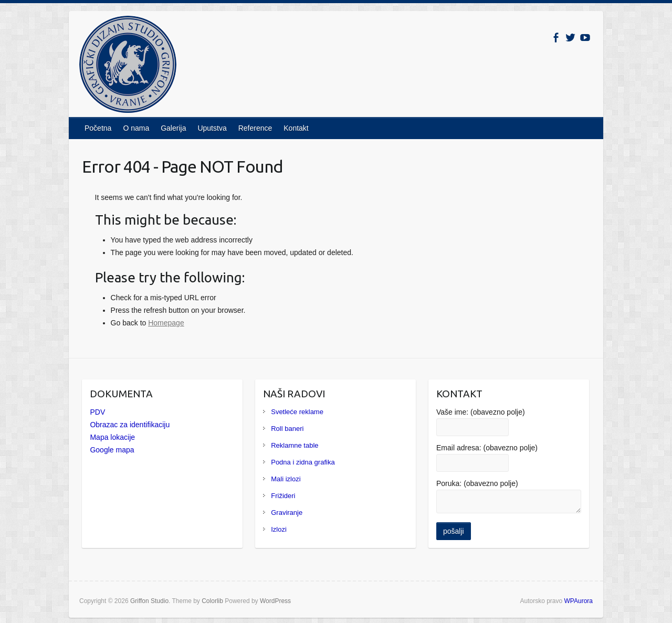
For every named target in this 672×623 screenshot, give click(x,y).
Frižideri (283, 496)
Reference (255, 128)
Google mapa (112, 450)
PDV (97, 412)
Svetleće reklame (297, 412)
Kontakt (296, 128)
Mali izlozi (286, 479)
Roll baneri (287, 429)
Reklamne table (295, 445)
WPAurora (579, 601)
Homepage (166, 323)
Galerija (173, 128)
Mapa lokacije (112, 437)
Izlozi (279, 529)
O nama (136, 128)
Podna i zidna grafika (303, 462)
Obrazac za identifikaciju (130, 425)
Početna (98, 128)
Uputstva (212, 128)
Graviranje (287, 513)
